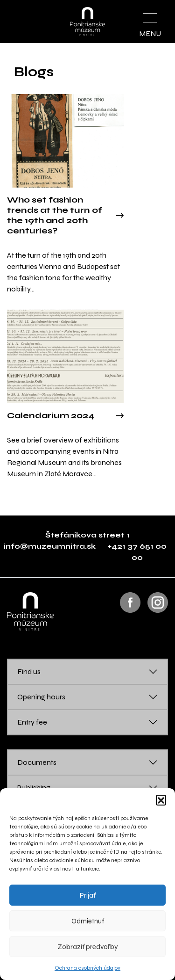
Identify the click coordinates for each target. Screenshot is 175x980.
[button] (161, 800)
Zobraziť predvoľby (88, 947)
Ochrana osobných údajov (87, 968)
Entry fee (32, 722)
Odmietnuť (88, 921)
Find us (29, 671)
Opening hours (41, 697)
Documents (37, 762)
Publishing (34, 788)
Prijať (88, 895)
